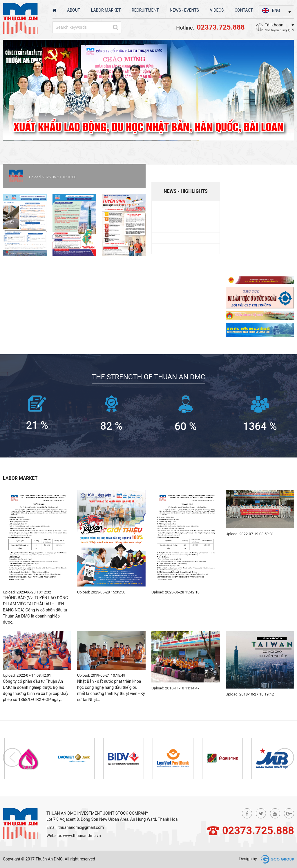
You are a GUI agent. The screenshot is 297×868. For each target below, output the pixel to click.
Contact (244, 10)
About (74, 10)
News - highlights (186, 191)
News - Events (184, 10)
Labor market (106, 10)
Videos (217, 10)
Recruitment (145, 10)
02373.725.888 (258, 831)
